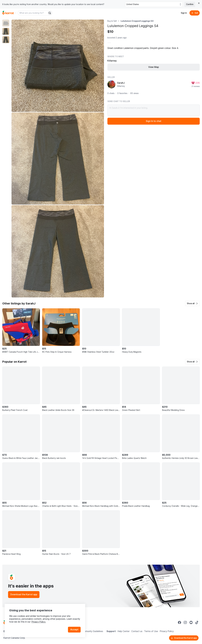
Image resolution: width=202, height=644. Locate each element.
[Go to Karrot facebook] (180, 622)
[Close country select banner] (199, 3)
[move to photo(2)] (6, 31)
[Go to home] (8, 13)
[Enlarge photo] (58, 66)
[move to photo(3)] (6, 40)
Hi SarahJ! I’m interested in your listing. (154, 110)
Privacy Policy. (39, 622)
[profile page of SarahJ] (111, 84)
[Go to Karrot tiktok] (197, 622)
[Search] (50, 13)
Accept (74, 630)
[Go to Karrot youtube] (191, 622)
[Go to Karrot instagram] (185, 622)
